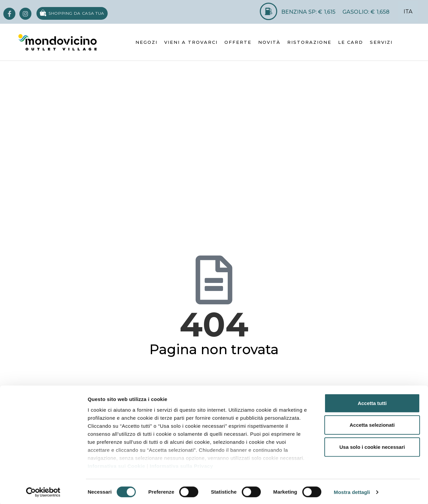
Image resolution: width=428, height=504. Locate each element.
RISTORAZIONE (309, 42)
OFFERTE (238, 42)
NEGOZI (146, 42)
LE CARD (351, 42)
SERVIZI (381, 42)
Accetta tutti (372, 402)
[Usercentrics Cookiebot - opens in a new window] (43, 491)
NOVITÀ (269, 42)
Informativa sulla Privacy (181, 465)
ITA (408, 12)
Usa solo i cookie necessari (372, 446)
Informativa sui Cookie (116, 465)
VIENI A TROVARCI (191, 42)
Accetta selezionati (372, 424)
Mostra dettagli (352, 491)
